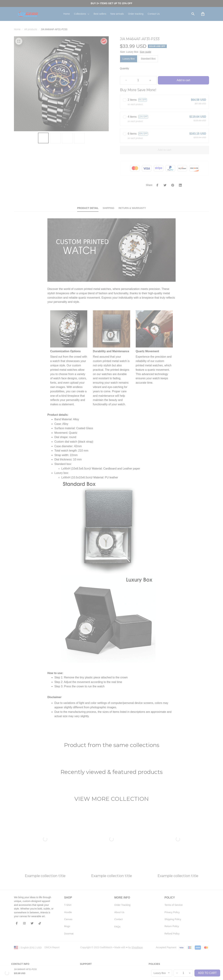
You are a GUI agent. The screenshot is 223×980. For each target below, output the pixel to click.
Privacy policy (156, 927)
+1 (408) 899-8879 (21, 934)
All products (31, 29)
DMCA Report (52, 903)
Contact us (86, 927)
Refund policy (156, 953)
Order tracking (88, 933)
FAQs (83, 940)
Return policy (156, 946)
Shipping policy (157, 940)
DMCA (84, 946)
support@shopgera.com (24, 939)
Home (17, 29)
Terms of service (157, 933)
